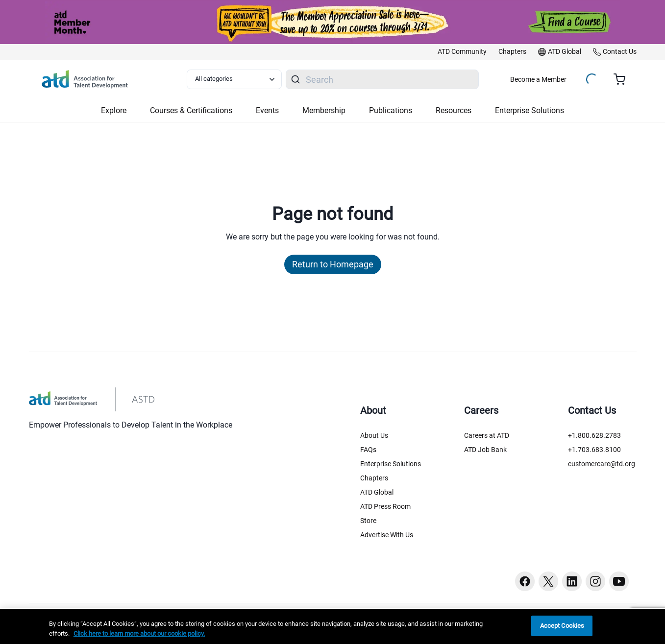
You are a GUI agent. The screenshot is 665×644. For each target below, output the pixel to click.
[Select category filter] (234, 79)
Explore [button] (114, 110)
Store (368, 521)
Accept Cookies (562, 626)
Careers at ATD (487, 435)
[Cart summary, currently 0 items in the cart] (623, 79)
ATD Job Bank (485, 450)
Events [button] (267, 110)
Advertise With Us (387, 535)
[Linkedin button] (572, 581)
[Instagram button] (595, 581)
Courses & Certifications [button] (191, 110)
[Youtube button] (619, 581)
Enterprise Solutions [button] (530, 110)
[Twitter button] (548, 581)
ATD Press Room (385, 506)
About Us (374, 435)
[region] (332, 627)
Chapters (374, 478)
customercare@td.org (602, 464)
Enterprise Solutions (391, 464)
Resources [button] (454, 110)
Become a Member (538, 79)
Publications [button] (391, 110)
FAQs (368, 450)
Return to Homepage (333, 264)
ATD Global (377, 492)
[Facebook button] (525, 581)
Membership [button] (324, 110)
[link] (462, 52)
